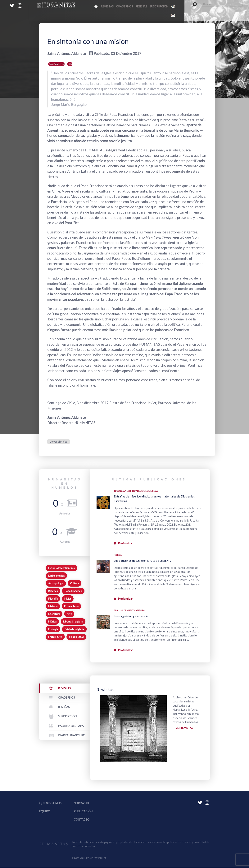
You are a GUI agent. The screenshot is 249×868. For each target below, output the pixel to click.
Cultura (75, 583)
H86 (70, 64)
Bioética (53, 591)
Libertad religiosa (73, 622)
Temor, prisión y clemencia (131, 616)
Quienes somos (50, 803)
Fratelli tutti (55, 637)
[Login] (173, 6)
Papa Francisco (56, 64)
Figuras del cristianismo (62, 568)
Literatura (54, 614)
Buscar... (193, 2)
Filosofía (53, 599)
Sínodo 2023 (76, 637)
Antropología (56, 583)
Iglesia (118, 555)
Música (52, 622)
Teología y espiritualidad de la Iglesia (136, 491)
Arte (69, 614)
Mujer (68, 599)
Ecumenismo (71, 606)
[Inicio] (96, 6)
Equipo (45, 812)
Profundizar (125, 543)
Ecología (53, 629)
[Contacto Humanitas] (173, 15)
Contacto (82, 820)
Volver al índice (59, 442)
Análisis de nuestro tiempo (129, 610)
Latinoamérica (56, 576)
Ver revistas (185, 728)
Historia (53, 606)
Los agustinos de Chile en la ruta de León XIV (143, 560)
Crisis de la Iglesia (74, 629)
